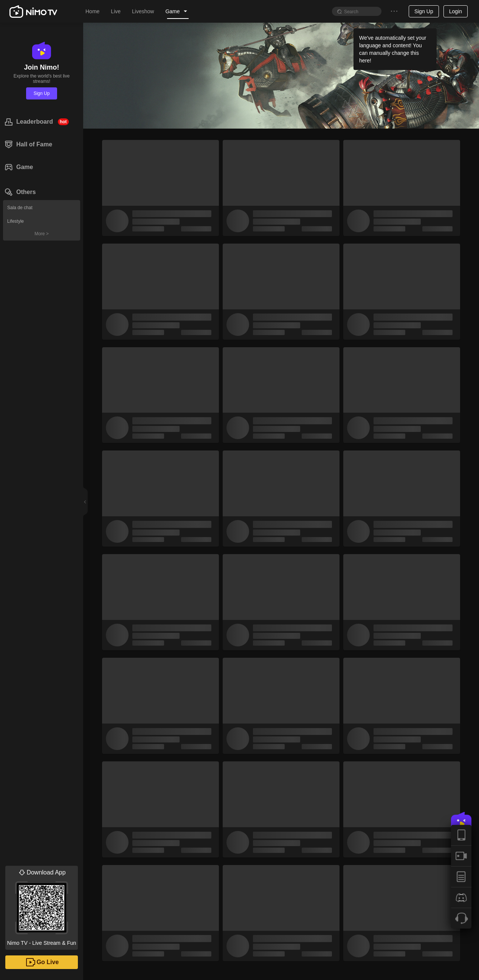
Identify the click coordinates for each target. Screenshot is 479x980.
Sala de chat (20, 208)
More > (42, 234)
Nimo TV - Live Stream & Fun (42, 906)
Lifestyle (16, 221)
